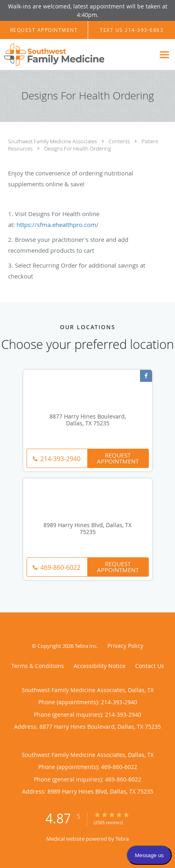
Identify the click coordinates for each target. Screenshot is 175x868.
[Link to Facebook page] (146, 376)
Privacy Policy (125, 646)
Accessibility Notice (100, 666)
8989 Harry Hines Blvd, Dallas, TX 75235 (87, 529)
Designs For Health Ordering (78, 148)
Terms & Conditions (38, 666)
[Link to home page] (71, 55)
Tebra (122, 839)
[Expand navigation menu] (164, 55)
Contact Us (150, 666)
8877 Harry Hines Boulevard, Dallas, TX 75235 (88, 420)
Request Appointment (118, 458)
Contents (120, 141)
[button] (44, 30)
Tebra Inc (86, 646)
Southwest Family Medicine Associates (53, 141)
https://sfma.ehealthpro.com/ (58, 225)
